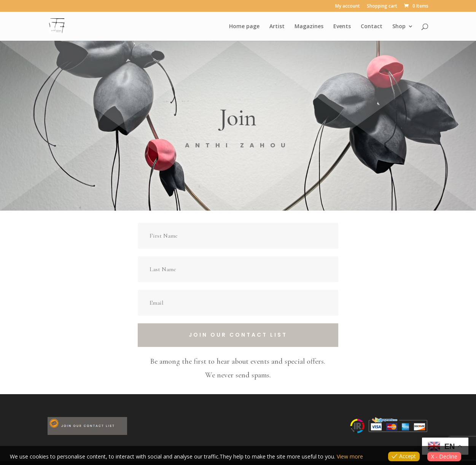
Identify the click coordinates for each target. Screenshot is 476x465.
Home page (244, 27)
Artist (277, 27)
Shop (399, 27)
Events (342, 27)
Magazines (309, 27)
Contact (372, 27)
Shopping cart (382, 6)
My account (348, 6)
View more (350, 456)
